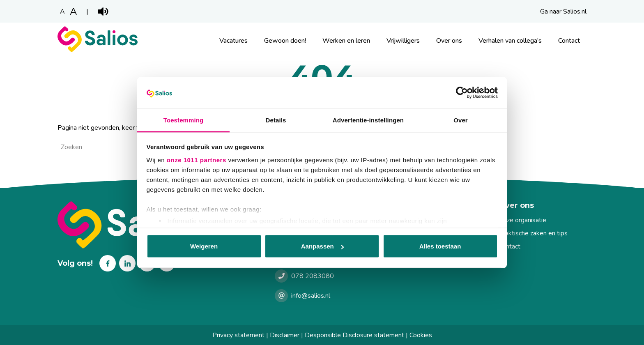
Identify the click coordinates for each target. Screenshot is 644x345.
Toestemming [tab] (184, 120)
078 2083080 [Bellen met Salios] (313, 276)
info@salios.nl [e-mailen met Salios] (311, 296)
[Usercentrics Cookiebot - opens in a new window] (462, 93)
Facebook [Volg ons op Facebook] (108, 263)
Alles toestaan (440, 246)
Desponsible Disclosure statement (354, 335)
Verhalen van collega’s (510, 41)
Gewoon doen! (285, 41)
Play (103, 11)
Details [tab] (276, 120)
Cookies (421, 335)
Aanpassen (322, 246)
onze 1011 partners (197, 160)
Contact (569, 41)
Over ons (449, 41)
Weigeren (204, 246)
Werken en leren (346, 41)
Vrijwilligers (403, 41)
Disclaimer (285, 335)
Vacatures (233, 41)
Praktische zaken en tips (533, 233)
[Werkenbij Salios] (98, 50)
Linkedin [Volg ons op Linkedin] (127, 263)
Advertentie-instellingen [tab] (368, 120)
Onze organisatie (522, 220)
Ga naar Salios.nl (563, 11)
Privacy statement (238, 335)
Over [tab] (461, 120)
